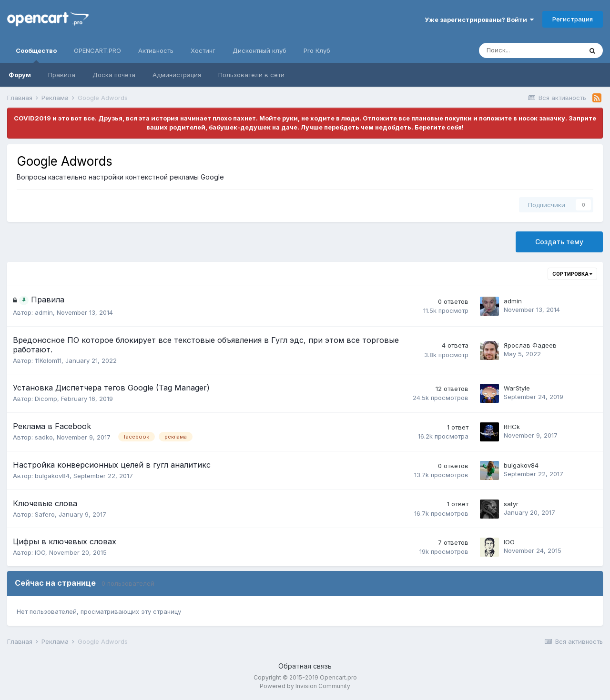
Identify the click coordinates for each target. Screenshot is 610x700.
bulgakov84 (52, 476)
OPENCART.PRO (97, 50)
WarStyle (517, 388)
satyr (511, 504)
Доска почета (114, 75)
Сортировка (572, 274)
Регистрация (573, 19)
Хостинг (203, 50)
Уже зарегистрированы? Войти (479, 20)
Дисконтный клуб (259, 50)
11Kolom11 (48, 360)
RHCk (512, 427)
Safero (45, 514)
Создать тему (559, 242)
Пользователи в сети (251, 75)
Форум (20, 75)
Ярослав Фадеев (530, 345)
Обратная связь (305, 666)
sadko (44, 437)
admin (44, 312)
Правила (62, 75)
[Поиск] (530, 50)
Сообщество (36, 55)
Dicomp (46, 399)
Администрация (177, 75)
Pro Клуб (317, 50)
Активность (156, 50)
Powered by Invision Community (305, 686)
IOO (40, 552)
